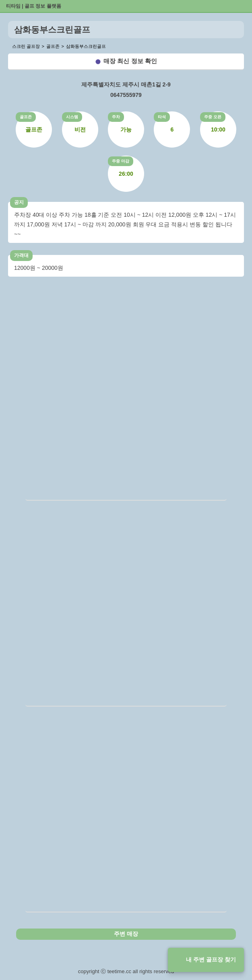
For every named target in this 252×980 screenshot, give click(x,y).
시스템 (72, 117)
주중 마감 (121, 161)
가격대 (21, 255)
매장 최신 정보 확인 (130, 61)
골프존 (26, 117)
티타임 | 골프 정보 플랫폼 (34, 6)
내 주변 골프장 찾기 (211, 959)
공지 (19, 202)
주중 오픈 (213, 117)
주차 (116, 117)
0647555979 (126, 95)
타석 (162, 117)
